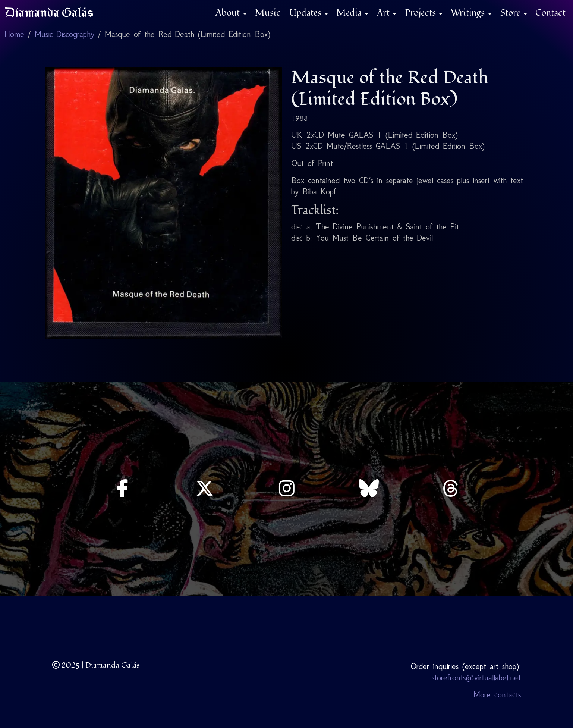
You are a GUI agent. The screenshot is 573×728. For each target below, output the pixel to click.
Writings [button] (469, 13)
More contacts (497, 695)
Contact (550, 13)
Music (268, 13)
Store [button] (511, 13)
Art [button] (384, 13)
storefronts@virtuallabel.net (476, 677)
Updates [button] (306, 13)
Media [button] (350, 13)
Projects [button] (421, 13)
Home (14, 34)
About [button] (229, 13)
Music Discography (64, 34)
